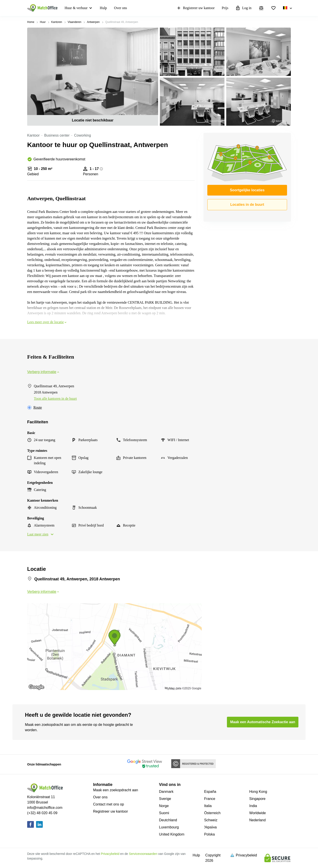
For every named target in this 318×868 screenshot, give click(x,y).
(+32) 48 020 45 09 (42, 813)
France (210, 799)
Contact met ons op (109, 804)
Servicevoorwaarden (143, 854)
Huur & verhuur (76, 8)
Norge (164, 806)
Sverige (165, 799)
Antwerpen (93, 22)
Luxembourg (169, 827)
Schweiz (211, 820)
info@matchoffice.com (45, 808)
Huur (43, 22)
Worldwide (257, 813)
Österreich (212, 813)
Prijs (225, 8)
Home (31, 22)
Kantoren (57, 22)
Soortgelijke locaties (247, 190)
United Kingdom (172, 834)
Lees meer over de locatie (47, 322)
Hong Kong (258, 792)
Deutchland (168, 820)
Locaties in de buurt (247, 205)
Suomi (164, 813)
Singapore (257, 799)
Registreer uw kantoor (196, 8)
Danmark (166, 792)
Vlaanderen (74, 22)
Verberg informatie (44, 372)
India (253, 806)
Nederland (257, 820)
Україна (210, 827)
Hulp (103, 8)
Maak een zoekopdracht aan (116, 790)
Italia (208, 806)
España (210, 792)
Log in (243, 8)
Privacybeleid (110, 854)
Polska (210, 834)
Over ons (120, 8)
